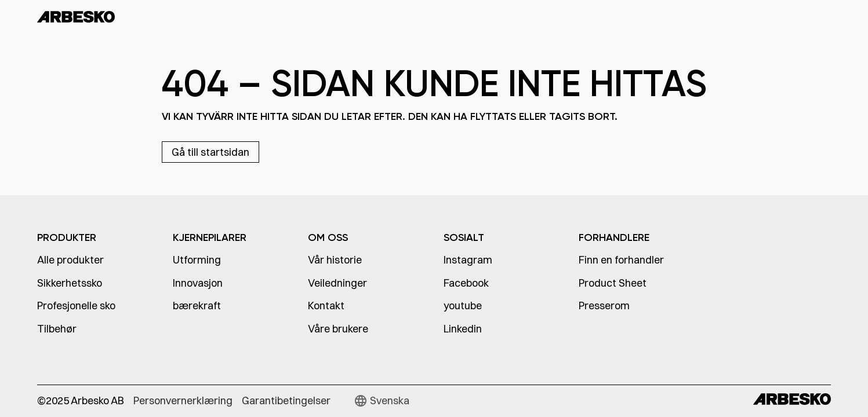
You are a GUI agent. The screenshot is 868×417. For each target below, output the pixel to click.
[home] (103, 16)
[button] (382, 401)
